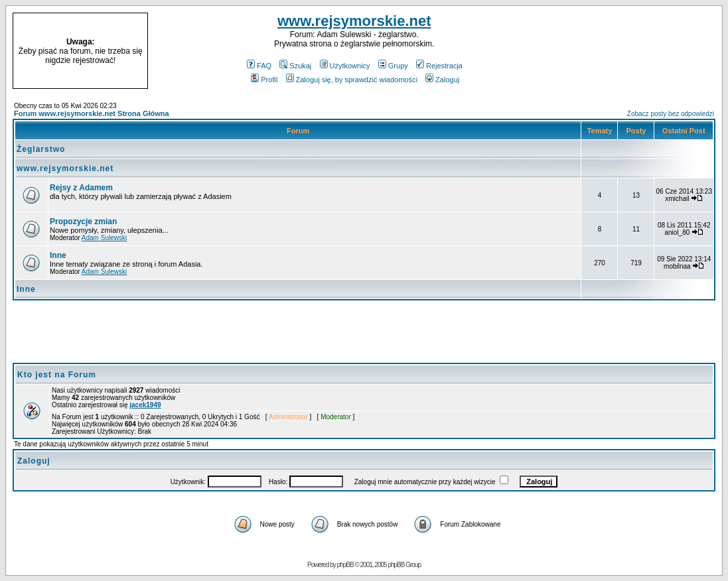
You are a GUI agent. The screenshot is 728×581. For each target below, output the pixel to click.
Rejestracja (439, 66)
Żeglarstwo (41, 149)
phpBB (345, 565)
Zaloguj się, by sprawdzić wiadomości (352, 80)
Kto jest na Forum (57, 375)
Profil (264, 80)
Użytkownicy (345, 66)
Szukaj (295, 66)
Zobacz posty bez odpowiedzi (671, 114)
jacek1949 (145, 405)
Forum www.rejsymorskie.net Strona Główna (92, 113)
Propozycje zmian (83, 222)
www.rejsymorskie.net (354, 21)
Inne (58, 255)
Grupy (393, 66)
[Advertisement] (638, 51)
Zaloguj (442, 80)
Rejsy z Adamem (81, 188)
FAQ (259, 66)
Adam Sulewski (104, 238)
